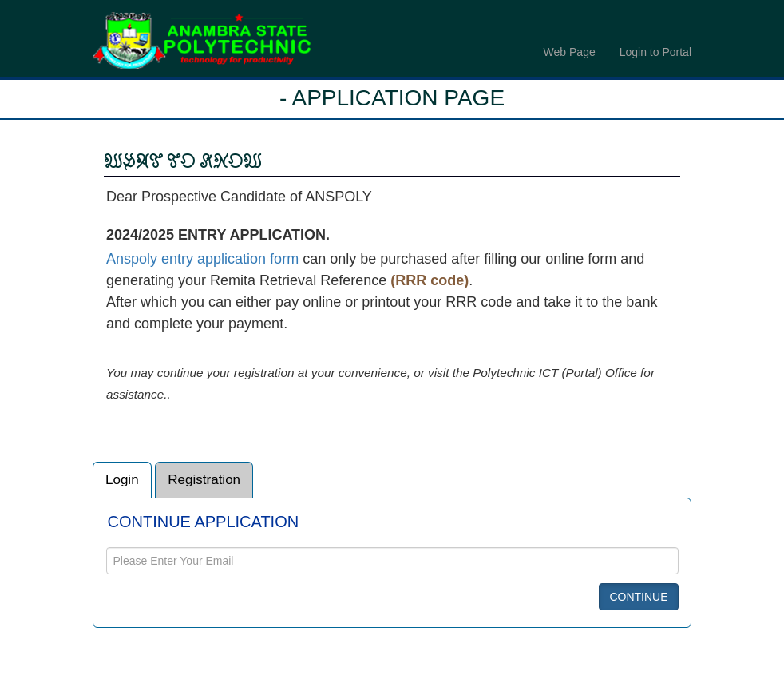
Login (122, 485)
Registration (204, 485)
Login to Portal (655, 52)
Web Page (570, 52)
